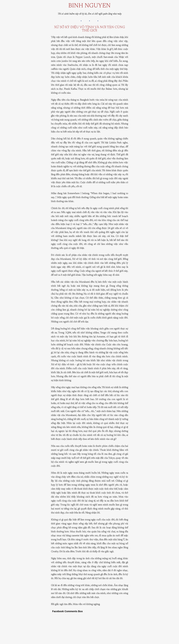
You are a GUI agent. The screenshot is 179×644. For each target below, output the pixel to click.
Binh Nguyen (89, 6)
